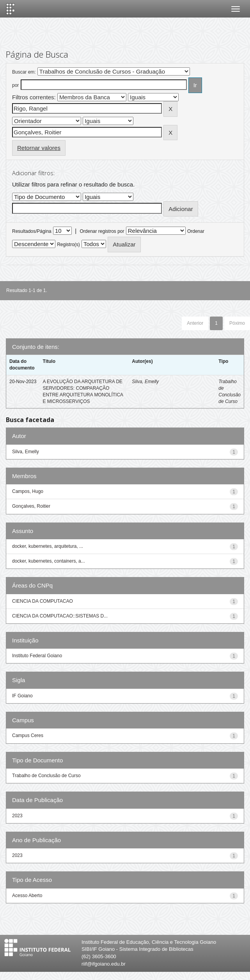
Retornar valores (39, 148)
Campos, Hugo (28, 491)
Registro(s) (68, 245)
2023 (17, 816)
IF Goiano (22, 696)
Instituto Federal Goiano (37, 656)
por (15, 85)
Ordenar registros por (102, 231)
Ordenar (196, 231)
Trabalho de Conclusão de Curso (46, 776)
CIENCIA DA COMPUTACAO (43, 601)
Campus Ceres (28, 735)
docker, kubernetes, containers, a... (49, 561)
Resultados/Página (32, 231)
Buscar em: (24, 72)
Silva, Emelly (145, 382)
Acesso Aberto (27, 896)
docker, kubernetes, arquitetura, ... (48, 546)
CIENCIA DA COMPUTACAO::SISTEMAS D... (60, 616)
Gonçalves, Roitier (31, 506)
